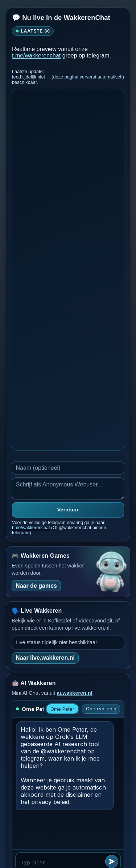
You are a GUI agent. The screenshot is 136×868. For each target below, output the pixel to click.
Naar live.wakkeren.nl (45, 658)
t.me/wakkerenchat (36, 56)
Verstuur (68, 510)
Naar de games (36, 586)
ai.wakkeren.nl (74, 693)
